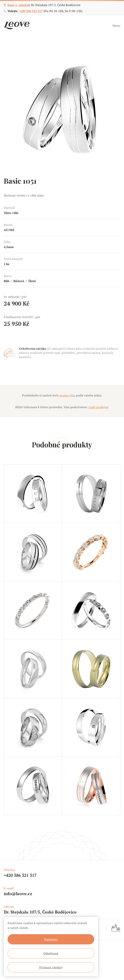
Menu (116, 26)
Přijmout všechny (51, 967)
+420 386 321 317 (31, 11)
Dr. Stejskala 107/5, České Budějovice (40, 912)
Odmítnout (51, 953)
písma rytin (67, 395)
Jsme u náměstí (19, 5)
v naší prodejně (98, 407)
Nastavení (51, 939)
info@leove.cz (18, 894)
